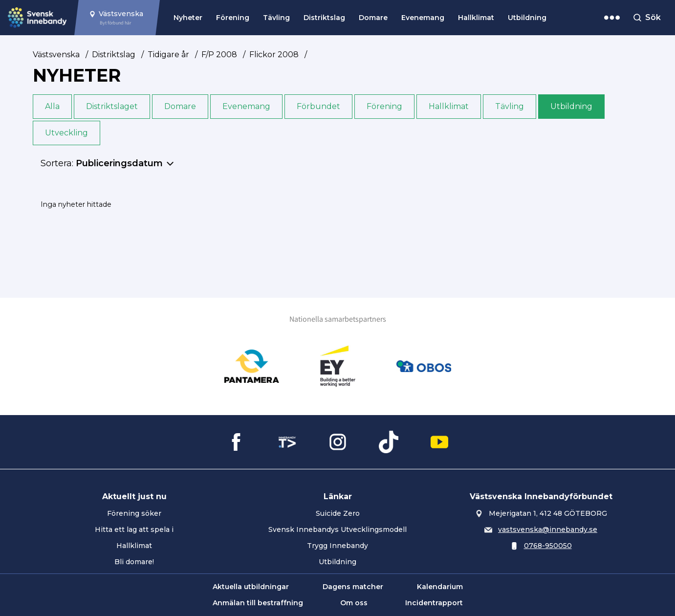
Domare (373, 18)
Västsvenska (56, 55)
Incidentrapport (434, 603)
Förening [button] (384, 106)
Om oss (354, 603)
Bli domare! (134, 562)
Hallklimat (476, 18)
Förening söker (134, 513)
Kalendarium (440, 587)
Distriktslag (324, 18)
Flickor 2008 (274, 55)
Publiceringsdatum (119, 163)
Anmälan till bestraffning (258, 603)
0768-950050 (548, 546)
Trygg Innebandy (337, 546)
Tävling (276, 18)
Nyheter (188, 18)
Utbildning (527, 18)
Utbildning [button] (571, 106)
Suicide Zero (338, 513)
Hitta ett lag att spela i (134, 529)
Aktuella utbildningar (251, 587)
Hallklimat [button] (449, 106)
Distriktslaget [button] (112, 106)
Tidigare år (168, 55)
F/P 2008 (219, 55)
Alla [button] (52, 106)
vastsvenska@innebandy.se (548, 529)
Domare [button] (180, 106)
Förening (233, 18)
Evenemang (423, 18)
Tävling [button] (510, 106)
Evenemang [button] (246, 106)
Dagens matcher (353, 587)
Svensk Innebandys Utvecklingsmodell (337, 529)
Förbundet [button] (318, 106)
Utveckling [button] (66, 133)
